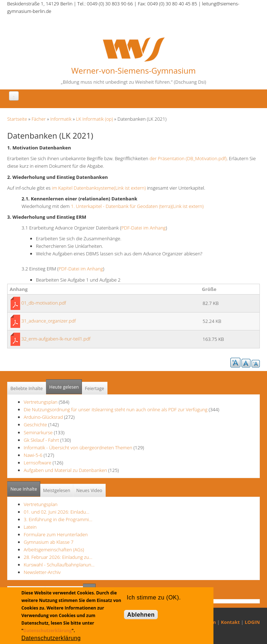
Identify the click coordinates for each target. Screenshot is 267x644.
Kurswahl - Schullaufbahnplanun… (59, 565)
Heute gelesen (64, 387)
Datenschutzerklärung (47, 631)
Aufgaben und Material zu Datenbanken (65, 470)
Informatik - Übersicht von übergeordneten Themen (78, 448)
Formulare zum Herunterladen (56, 534)
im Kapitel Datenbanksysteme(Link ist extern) (99, 188)
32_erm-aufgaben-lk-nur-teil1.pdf (56, 339)
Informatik (61, 119)
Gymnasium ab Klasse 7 (49, 542)
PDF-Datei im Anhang (143, 228)
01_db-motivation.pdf (43, 303)
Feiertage (94, 388)
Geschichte (35, 425)
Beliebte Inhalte (27, 388)
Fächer (39, 119)
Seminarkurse (38, 432)
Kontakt (230, 622)
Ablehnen (141, 615)
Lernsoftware (38, 463)
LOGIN (252, 622)
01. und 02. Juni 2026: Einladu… (56, 512)
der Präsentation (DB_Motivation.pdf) (188, 158)
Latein (30, 527)
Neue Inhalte (24, 489)
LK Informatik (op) (95, 119)
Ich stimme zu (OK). (154, 597)
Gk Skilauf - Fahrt (41, 440)
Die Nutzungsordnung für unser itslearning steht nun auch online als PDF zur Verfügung (116, 409)
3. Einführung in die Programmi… (58, 519)
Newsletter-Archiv (42, 572)
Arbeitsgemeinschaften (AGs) (54, 550)
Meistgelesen (57, 490)
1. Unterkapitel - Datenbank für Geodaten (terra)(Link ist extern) (137, 206)
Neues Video (89, 490)
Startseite (17, 119)
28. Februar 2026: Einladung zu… (58, 557)
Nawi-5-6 (33, 455)
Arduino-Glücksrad (43, 417)
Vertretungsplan (41, 402)
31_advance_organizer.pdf (49, 321)
